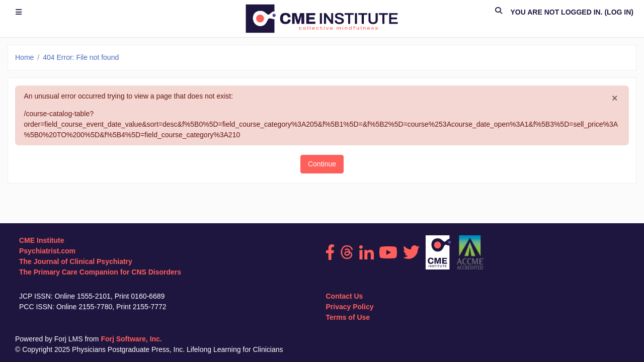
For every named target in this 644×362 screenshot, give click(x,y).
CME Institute (42, 240)
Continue (322, 164)
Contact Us (345, 296)
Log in (619, 12)
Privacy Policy (350, 307)
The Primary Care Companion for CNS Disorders (100, 272)
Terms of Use (348, 317)
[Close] (615, 99)
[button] (499, 12)
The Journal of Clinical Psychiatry (76, 261)
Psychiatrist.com (47, 251)
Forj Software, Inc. (131, 339)
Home (24, 57)
